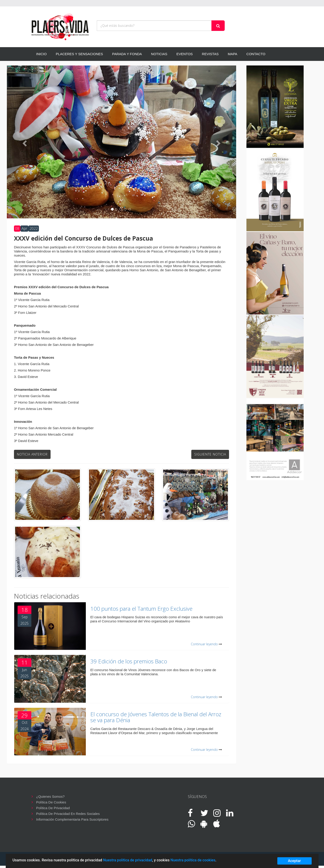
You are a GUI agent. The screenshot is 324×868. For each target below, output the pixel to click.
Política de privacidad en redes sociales (68, 814)
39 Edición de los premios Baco (129, 661)
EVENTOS (185, 54)
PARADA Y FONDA (127, 54)
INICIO (41, 54)
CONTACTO (256, 54)
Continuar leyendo (204, 644)
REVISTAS (210, 54)
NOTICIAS (159, 54)
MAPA (232, 54)
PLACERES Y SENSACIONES (79, 54)
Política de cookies (51, 802)
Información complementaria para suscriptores (72, 819)
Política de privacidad (53, 808)
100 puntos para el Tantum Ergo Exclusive (141, 609)
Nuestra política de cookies (193, 860)
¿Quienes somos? (50, 796)
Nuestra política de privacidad (128, 860)
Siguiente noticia (210, 454)
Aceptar (294, 861)
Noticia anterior (32, 454)
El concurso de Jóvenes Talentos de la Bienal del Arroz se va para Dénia (156, 717)
